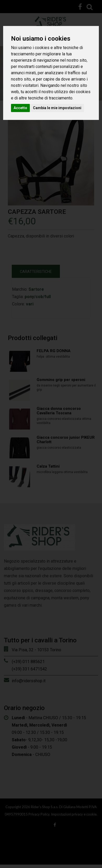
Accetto (20, 108)
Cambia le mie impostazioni (57, 108)
